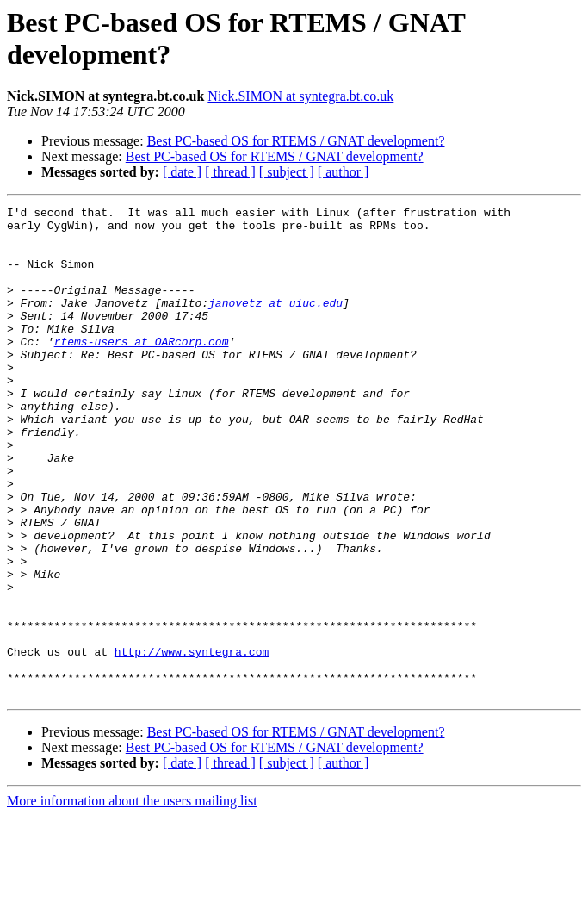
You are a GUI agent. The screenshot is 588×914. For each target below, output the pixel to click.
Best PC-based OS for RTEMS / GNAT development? (296, 141)
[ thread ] (230, 172)
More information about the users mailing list (132, 899)
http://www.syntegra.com (192, 742)
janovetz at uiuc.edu (275, 323)
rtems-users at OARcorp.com (142, 370)
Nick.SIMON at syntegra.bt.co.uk (300, 96)
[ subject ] (287, 172)
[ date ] (182, 172)
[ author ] (344, 172)
